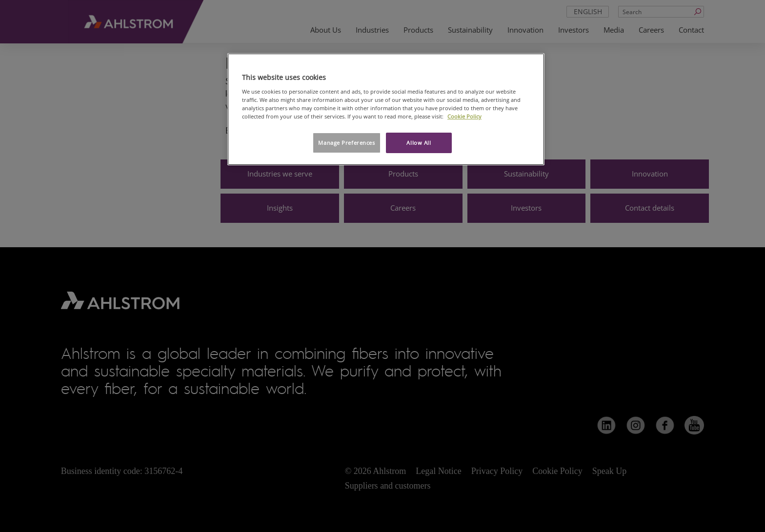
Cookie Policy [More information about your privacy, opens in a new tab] (464, 116)
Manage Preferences (346, 143)
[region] (386, 109)
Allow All (419, 143)
